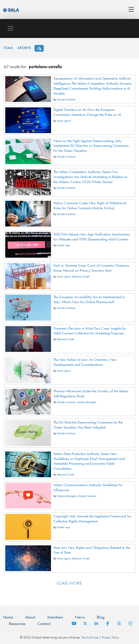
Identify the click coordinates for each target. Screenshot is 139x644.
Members (55, 617)
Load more (70, 583)
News (80, 617)
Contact (44, 624)
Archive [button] (24, 48)
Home (8, 617)
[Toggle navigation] (130, 9)
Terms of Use (90, 637)
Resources (17, 624)
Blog (101, 617)
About (30, 617)
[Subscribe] (39, 48)
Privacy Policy (110, 637)
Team (8, 48)
